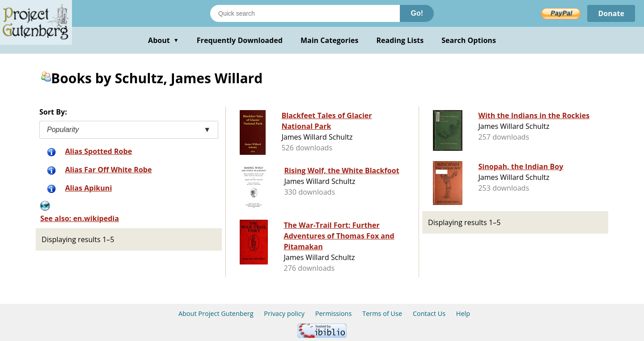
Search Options (469, 40)
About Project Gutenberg (216, 313)
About (163, 40)
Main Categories (330, 40)
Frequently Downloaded (240, 40)
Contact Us (429, 313)
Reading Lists (400, 40)
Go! (417, 13)
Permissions (334, 313)
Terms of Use (382, 313)
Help (463, 313)
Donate (611, 13)
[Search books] (305, 13)
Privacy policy (284, 313)
